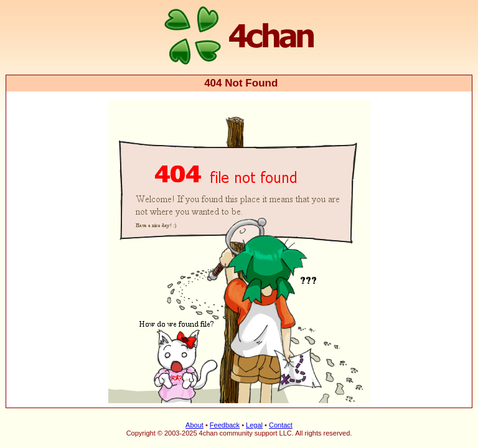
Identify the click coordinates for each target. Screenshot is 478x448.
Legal (254, 425)
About (194, 425)
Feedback (225, 425)
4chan (23, 1)
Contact (281, 425)
